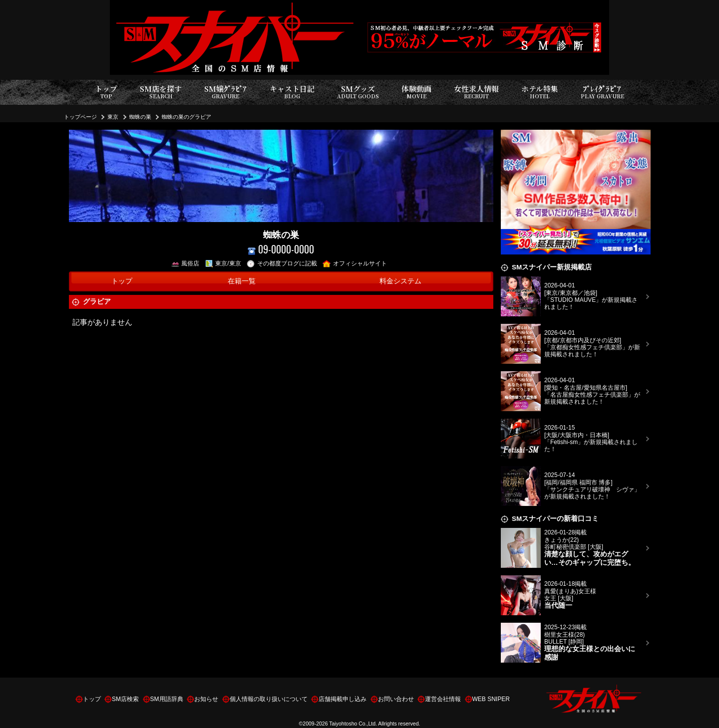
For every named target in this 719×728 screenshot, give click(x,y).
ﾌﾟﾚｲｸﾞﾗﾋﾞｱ (602, 92)
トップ (106, 92)
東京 (113, 117)
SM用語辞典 (167, 699)
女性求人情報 (476, 92)
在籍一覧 (242, 281)
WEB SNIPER (491, 699)
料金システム (400, 281)
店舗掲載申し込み (343, 699)
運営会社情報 (443, 699)
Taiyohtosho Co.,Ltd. (353, 724)
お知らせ (206, 699)
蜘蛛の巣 (140, 117)
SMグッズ (358, 92)
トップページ (80, 117)
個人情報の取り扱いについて (269, 699)
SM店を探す (161, 92)
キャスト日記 (292, 92)
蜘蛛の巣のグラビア (186, 117)
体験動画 (416, 92)
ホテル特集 (540, 92)
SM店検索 (125, 699)
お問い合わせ (396, 699)
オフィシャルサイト (355, 263)
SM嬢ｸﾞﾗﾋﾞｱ (225, 92)
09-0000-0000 (281, 249)
